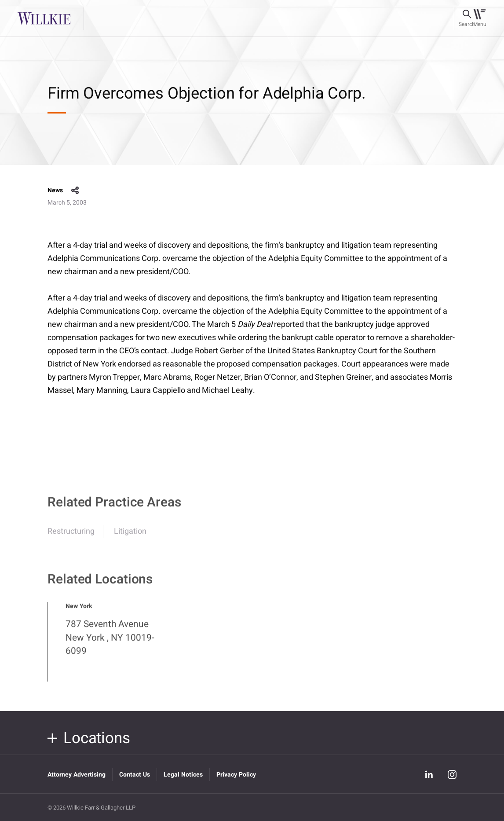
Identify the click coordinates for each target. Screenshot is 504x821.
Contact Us (135, 775)
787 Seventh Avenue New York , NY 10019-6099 (110, 642)
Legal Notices (183, 775)
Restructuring (71, 536)
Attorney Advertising (77, 775)
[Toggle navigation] (480, 18)
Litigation (130, 536)
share (75, 191)
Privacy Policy (236, 775)
